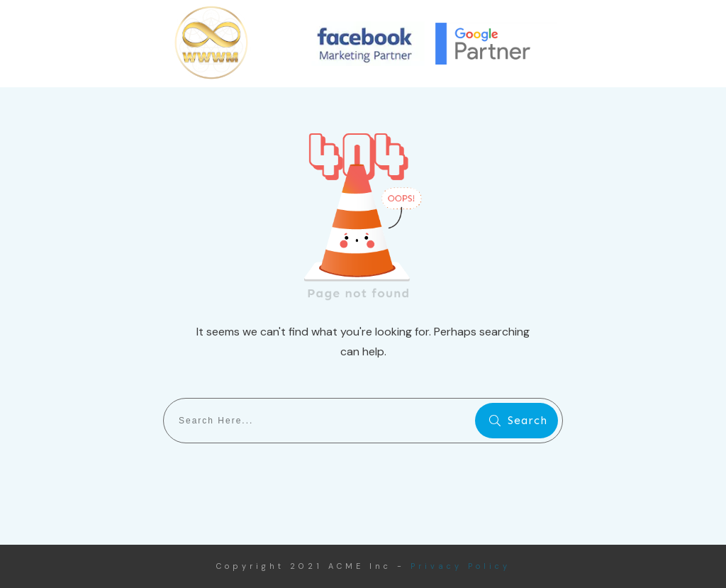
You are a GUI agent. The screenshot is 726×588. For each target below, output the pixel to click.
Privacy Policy (460, 566)
